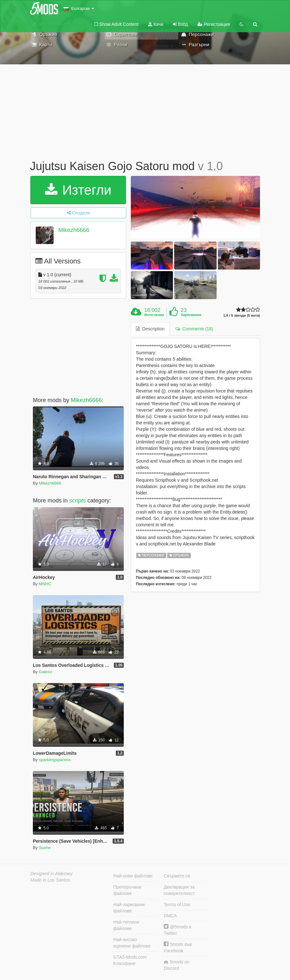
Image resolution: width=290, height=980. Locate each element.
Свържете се (177, 876)
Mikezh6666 (74, 230)
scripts (78, 501)
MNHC (45, 584)
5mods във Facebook (178, 947)
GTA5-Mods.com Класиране (130, 960)
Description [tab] (150, 329)
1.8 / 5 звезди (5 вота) (242, 316)
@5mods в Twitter (177, 930)
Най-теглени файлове (126, 925)
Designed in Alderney (52, 874)
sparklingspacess (55, 760)
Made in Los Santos (50, 880)
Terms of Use (177, 904)
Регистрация (214, 24)
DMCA (170, 916)
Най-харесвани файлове (129, 908)
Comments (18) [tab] (194, 329)
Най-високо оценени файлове (132, 943)
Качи (156, 24)
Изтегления (154, 315)
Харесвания (191, 315)
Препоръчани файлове (127, 890)
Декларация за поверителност (179, 890)
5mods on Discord (176, 965)
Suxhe (45, 848)
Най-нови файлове (133, 876)
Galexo (45, 672)
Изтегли (78, 190)
